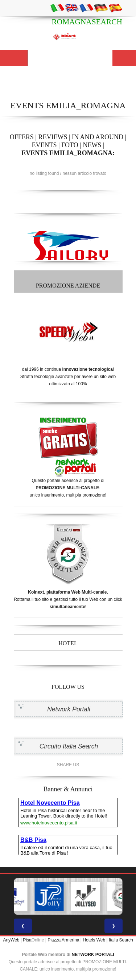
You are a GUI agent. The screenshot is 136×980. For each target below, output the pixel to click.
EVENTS (44, 145)
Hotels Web (94, 940)
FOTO (70, 145)
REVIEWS (53, 137)
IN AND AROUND (98, 137)
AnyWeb (11, 940)
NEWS (92, 145)
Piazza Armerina (63, 940)
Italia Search (121, 940)
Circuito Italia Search (69, 746)
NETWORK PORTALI (93, 955)
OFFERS (22, 137)
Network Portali (69, 709)
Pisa (27, 940)
